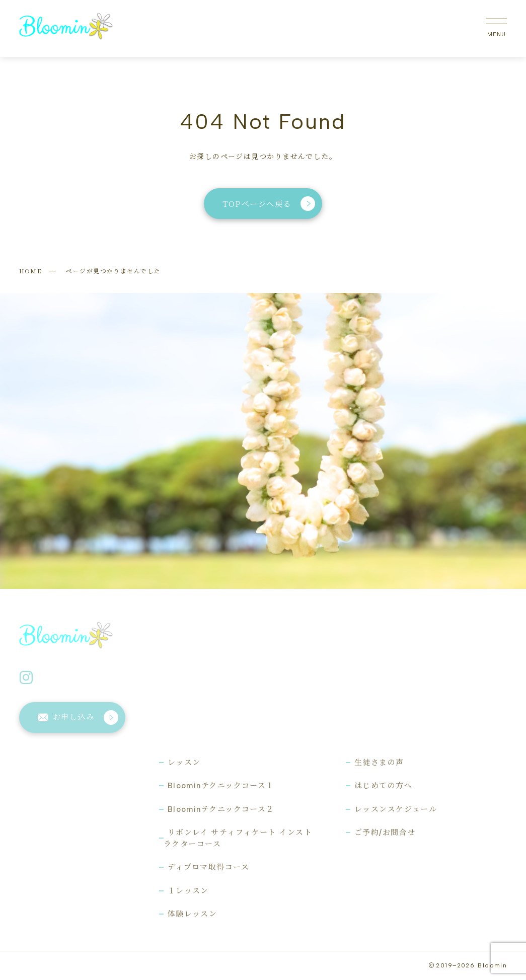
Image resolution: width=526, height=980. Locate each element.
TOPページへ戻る (269, 204)
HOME (31, 271)
